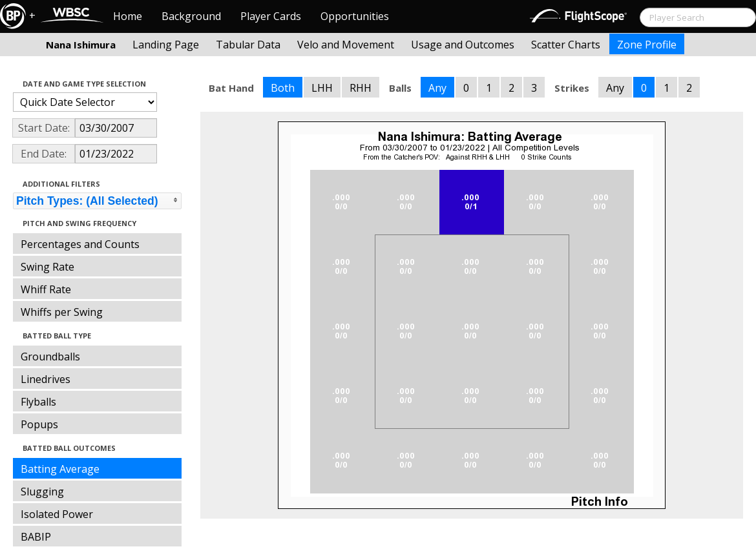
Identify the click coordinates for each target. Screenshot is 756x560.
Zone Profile (647, 45)
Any (437, 88)
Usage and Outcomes (463, 45)
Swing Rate (47, 267)
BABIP (36, 537)
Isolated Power (57, 514)
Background (191, 16)
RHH (361, 88)
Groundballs (50, 357)
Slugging (42, 492)
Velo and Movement (346, 45)
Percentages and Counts (80, 244)
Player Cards (271, 16)
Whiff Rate (46, 289)
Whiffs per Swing (62, 312)
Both (283, 88)
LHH (322, 88)
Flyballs (38, 402)
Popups (39, 424)
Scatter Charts (566, 45)
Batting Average (60, 469)
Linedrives (46, 379)
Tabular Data (248, 45)
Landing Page (166, 45)
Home (128, 16)
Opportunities (355, 16)
